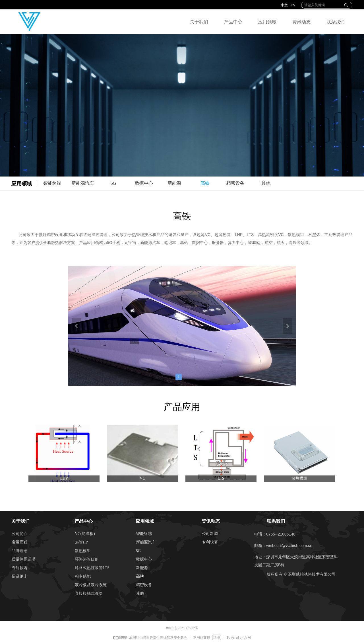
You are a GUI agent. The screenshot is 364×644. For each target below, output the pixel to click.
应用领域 (267, 22)
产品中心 (233, 22)
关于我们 (199, 22)
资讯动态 (301, 22)
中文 (284, 5)
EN (293, 5)
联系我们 (336, 22)
